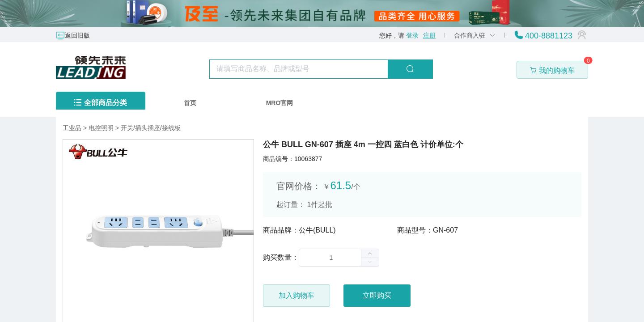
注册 (429, 35)
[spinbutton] (339, 258)
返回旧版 (77, 35)
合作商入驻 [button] (475, 35)
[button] (370, 262)
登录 (412, 35)
